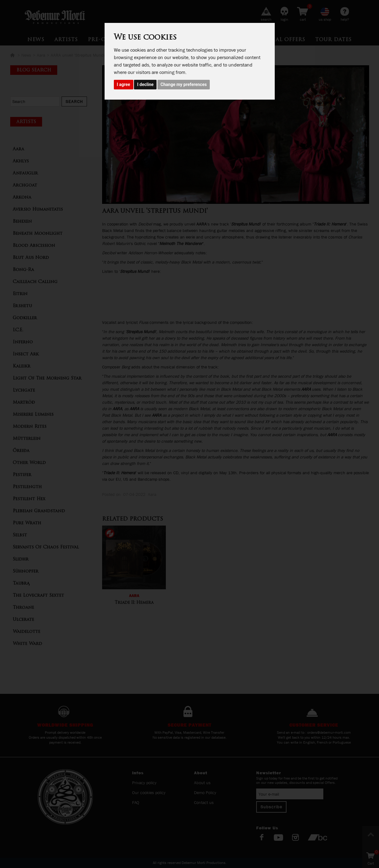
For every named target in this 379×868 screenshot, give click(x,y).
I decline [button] (145, 84)
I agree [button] (124, 84)
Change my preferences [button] (184, 84)
